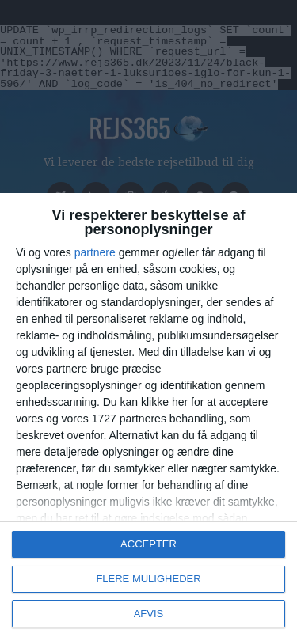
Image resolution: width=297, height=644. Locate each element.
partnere (95, 252)
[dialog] (148, 419)
